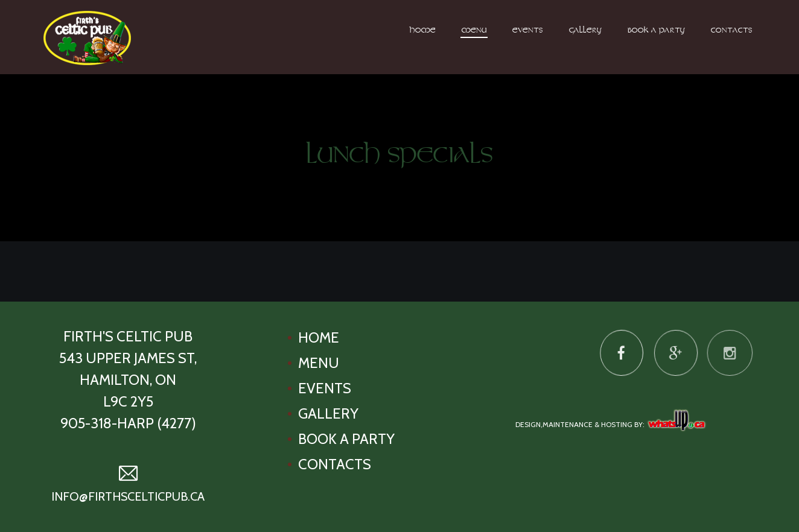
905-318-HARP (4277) (128, 423)
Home (423, 31)
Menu (474, 31)
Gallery (585, 31)
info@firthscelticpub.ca (128, 496)
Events (528, 31)
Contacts (732, 31)
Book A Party (656, 31)
